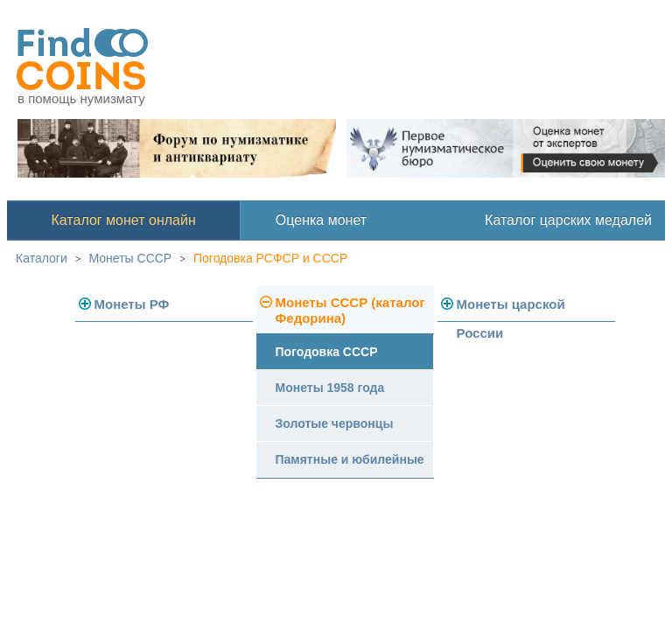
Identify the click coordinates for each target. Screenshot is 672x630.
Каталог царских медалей (568, 220)
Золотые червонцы (335, 423)
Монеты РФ (132, 304)
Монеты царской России (511, 309)
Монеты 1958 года (330, 388)
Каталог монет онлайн (124, 220)
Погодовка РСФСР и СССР (270, 258)
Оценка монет (321, 220)
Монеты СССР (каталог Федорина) (350, 310)
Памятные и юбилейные (350, 459)
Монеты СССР (131, 258)
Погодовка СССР (327, 352)
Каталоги (42, 258)
